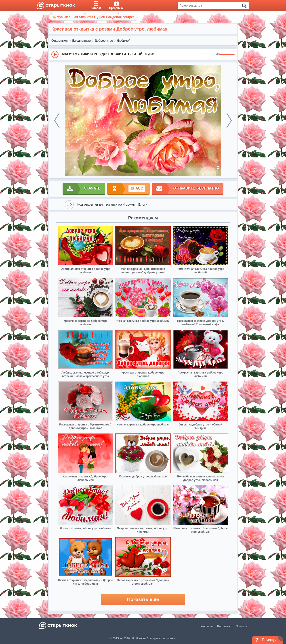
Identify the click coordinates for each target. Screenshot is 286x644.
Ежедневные (81, 41)
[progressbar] (227, 54)
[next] (229, 120)
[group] (143, 54)
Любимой (124, 41)
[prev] (57, 120)
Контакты (207, 626)
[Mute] (218, 54)
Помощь (241, 626)
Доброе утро (104, 41)
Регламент (224, 626)
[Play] (55, 54)
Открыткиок (60, 41)
